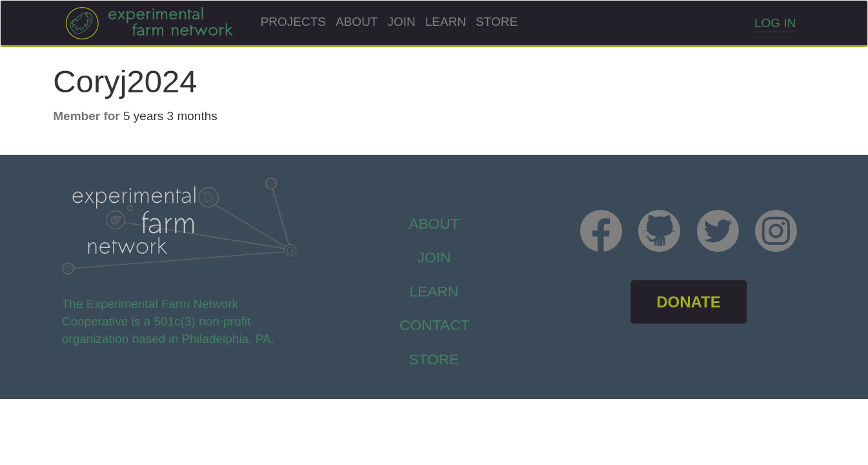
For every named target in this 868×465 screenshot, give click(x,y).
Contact (435, 325)
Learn (446, 22)
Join (401, 22)
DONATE (689, 302)
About (357, 22)
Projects (293, 22)
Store (497, 22)
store (434, 359)
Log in (775, 23)
